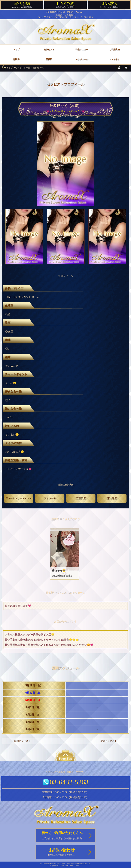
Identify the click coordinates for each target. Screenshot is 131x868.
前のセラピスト (22, 741)
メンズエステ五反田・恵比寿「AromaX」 (65, 12)
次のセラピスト (109, 741)
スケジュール (82, 59)
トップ (10, 68)
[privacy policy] (119, 68)
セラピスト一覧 (23, 68)
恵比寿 (16, 59)
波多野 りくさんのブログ (66, 519)
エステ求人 (115, 59)
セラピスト (49, 50)
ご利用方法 (115, 50)
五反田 (49, 59)
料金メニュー (82, 50)
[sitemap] (126, 68)
